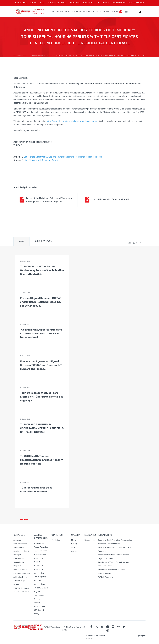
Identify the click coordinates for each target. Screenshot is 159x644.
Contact (90, 638)
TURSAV (105, 3)
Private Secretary (105, 573)
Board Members (20, 544)
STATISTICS (87, 12)
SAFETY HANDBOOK (136, 3)
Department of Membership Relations (113, 555)
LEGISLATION (101, 12)
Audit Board (19, 547)
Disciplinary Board (21, 551)
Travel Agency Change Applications (40, 580)
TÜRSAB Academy (21, 588)
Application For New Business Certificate (41, 554)
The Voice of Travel (21, 592)
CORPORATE (64, 12)
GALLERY (94, 12)
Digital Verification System (39, 595)
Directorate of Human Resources (112, 570)
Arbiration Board (20, 577)
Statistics (56, 540)
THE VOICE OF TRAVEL (57, 3)
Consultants (19, 562)
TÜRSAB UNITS (22, 4)
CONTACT (34, 4)
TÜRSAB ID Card (41, 588)
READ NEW (27, 519)
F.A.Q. (42, 3)
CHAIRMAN (55, 12)
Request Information (95, 635)
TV (98, 3)
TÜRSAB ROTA (89, 3)
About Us (17, 540)
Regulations (90, 540)
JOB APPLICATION (119, 3)
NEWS (21, 242)
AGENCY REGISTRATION (75, 12)
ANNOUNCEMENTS (112, 12)
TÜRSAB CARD (74, 3)
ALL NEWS (135, 243)
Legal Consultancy (106, 558)
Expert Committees (22, 573)
